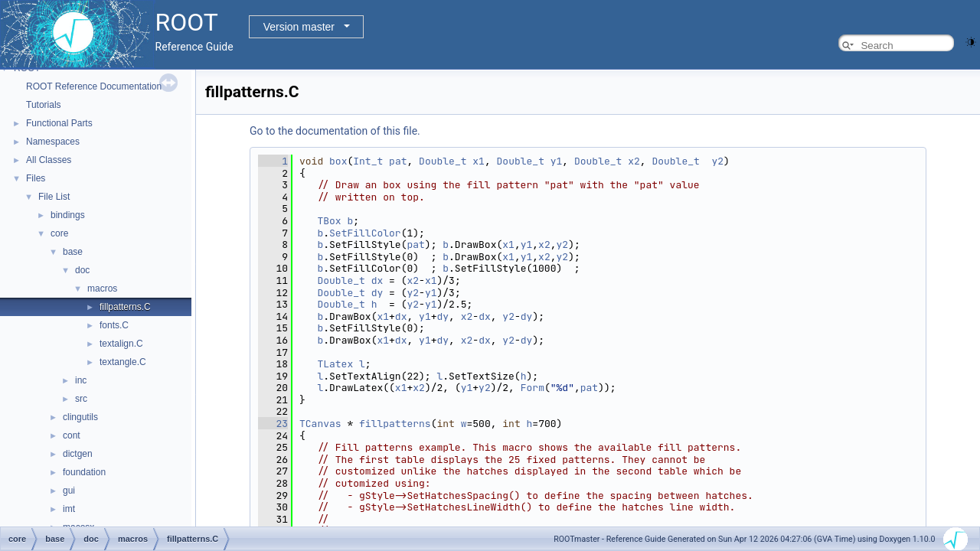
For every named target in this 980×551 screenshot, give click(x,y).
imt (69, 509)
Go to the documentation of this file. (335, 131)
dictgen (78, 454)
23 (273, 424)
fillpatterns (395, 424)
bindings (68, 215)
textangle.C (123, 362)
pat (398, 161)
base (73, 252)
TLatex (335, 364)
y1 (557, 161)
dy (377, 293)
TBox (329, 221)
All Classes (49, 160)
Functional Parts (59, 123)
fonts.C (114, 325)
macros (102, 289)
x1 (479, 161)
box (338, 161)
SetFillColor (365, 233)
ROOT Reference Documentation (94, 86)
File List (54, 197)
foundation (84, 472)
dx (377, 280)
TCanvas (320, 424)
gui (69, 491)
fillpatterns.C (125, 307)
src (81, 399)
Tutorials (44, 105)
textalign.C (121, 344)
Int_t (368, 161)
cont (72, 435)
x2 (634, 161)
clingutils (80, 417)
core (59, 233)
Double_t (443, 161)
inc (81, 380)
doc (82, 270)
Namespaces (53, 142)
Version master (299, 27)
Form (532, 388)
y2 (717, 161)
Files (36, 178)
